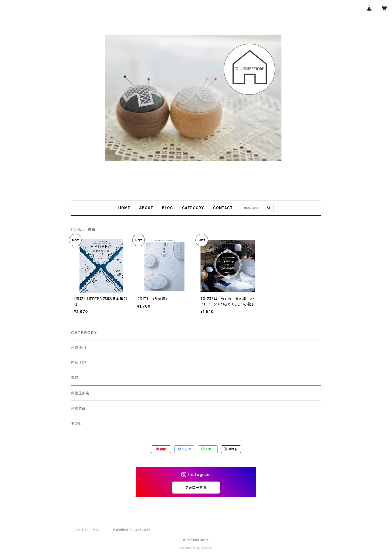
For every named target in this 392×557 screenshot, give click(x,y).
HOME (124, 208)
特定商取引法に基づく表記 (131, 530)
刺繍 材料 (79, 362)
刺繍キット (79, 347)
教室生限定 (80, 393)
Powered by (196, 548)
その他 (76, 423)
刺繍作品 (78, 408)
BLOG (167, 208)
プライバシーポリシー (90, 530)
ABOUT (146, 208)
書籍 (75, 378)
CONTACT (223, 208)
